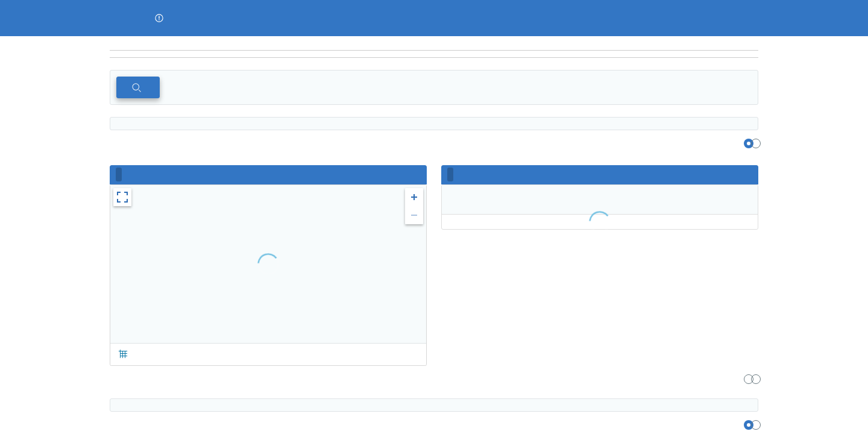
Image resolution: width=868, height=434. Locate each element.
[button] (159, 18)
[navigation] (434, 54)
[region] (434, 43)
